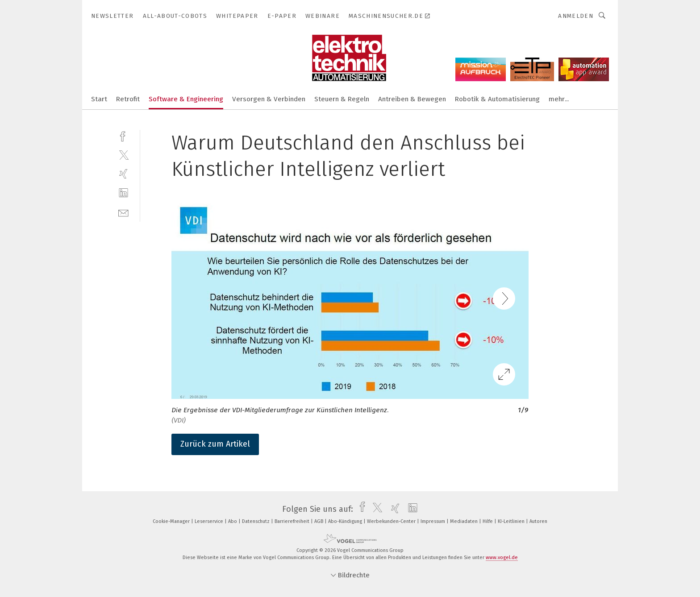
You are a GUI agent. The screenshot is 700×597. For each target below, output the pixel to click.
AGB (319, 521)
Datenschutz (256, 521)
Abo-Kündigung (346, 521)
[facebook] (123, 135)
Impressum (433, 521)
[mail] (123, 212)
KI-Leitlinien (512, 521)
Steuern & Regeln (342, 99)
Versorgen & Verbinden (269, 99)
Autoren (538, 521)
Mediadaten (465, 521)
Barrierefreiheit (293, 521)
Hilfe (488, 521)
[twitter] (123, 155)
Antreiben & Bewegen (412, 99)
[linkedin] (123, 193)
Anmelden (576, 16)
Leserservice (210, 521)
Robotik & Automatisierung (497, 99)
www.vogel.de (502, 558)
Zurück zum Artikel (215, 444)
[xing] (123, 174)
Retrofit (128, 99)
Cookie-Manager (172, 521)
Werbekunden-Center (392, 521)
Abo (233, 521)
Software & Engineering (186, 99)
